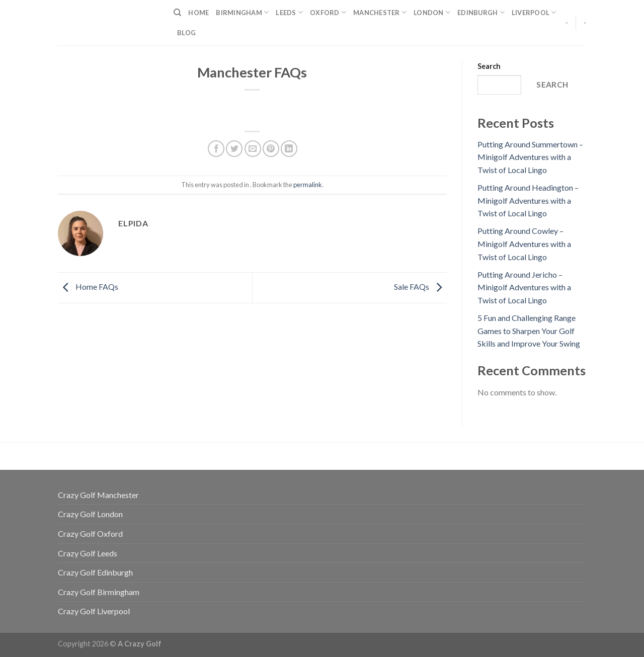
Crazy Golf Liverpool (94, 611)
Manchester (380, 12)
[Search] (177, 13)
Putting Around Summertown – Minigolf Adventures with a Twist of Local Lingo (530, 157)
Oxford (328, 12)
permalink (308, 185)
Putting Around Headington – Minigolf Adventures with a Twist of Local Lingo (528, 200)
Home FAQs (88, 286)
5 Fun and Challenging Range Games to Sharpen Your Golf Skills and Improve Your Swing (529, 331)
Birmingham (242, 12)
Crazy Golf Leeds (88, 553)
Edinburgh (481, 12)
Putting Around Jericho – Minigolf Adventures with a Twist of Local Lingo (524, 287)
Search (489, 66)
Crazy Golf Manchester (98, 495)
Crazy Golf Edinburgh (95, 572)
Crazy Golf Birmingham (99, 592)
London (432, 12)
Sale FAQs (420, 286)
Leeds (289, 12)
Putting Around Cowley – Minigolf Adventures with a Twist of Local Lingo (524, 243)
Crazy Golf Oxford (90, 533)
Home (198, 13)
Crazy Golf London (90, 514)
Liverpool (534, 12)
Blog (186, 33)
